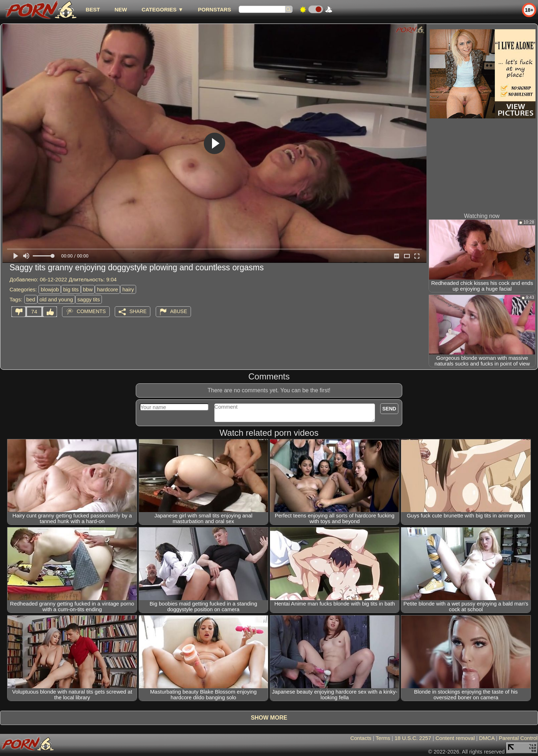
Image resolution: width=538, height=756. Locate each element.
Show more (269, 718)
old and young (56, 299)
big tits (71, 289)
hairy (128, 289)
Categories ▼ (162, 9)
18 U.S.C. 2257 (413, 738)
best (93, 9)
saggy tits (89, 299)
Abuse (179, 311)
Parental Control (518, 738)
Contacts (361, 738)
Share (138, 311)
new (121, 9)
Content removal (455, 738)
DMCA (487, 738)
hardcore (107, 289)
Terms (383, 738)
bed (31, 299)
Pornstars (215, 9)
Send (389, 409)
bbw (88, 289)
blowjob (50, 289)
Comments (91, 311)
